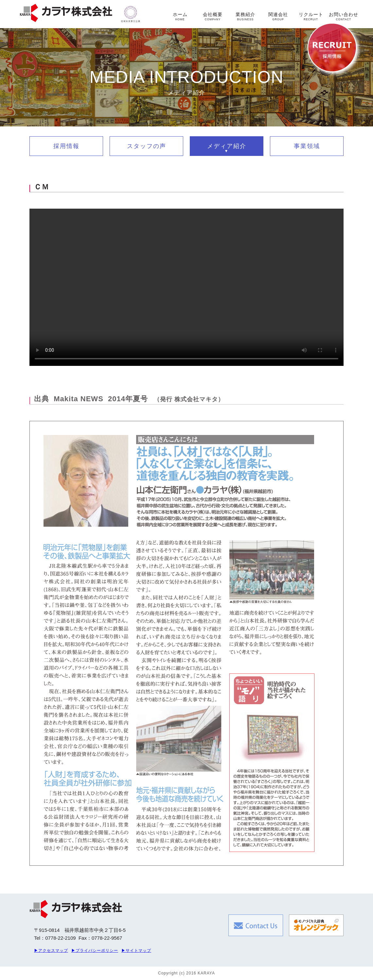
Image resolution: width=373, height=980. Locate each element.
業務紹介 (245, 16)
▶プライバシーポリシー (95, 951)
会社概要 (213, 16)
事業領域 (307, 146)
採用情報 (66, 146)
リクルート (311, 16)
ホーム (180, 16)
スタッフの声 (147, 146)
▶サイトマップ (136, 951)
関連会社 (278, 16)
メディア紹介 (227, 146)
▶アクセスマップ (51, 951)
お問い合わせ (344, 16)
